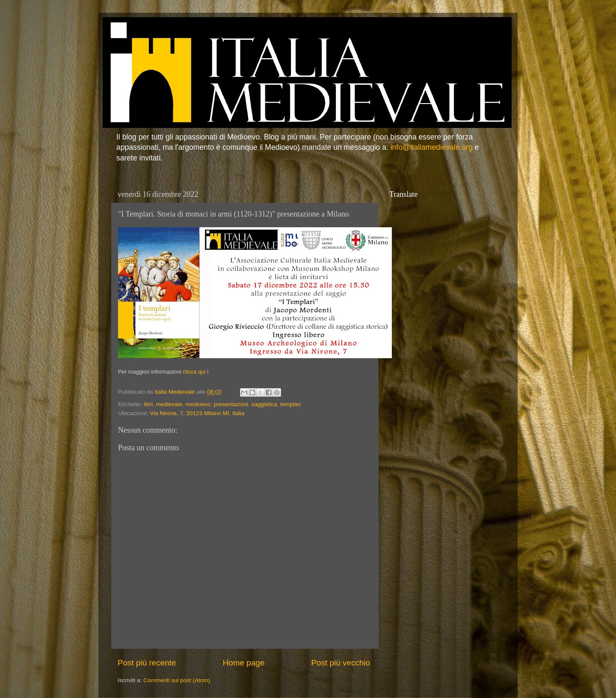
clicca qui (194, 372)
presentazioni (231, 404)
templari (290, 404)
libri (148, 404)
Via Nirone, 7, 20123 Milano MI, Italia (197, 413)
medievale (169, 404)
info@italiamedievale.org (432, 147)
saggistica (264, 404)
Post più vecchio (341, 663)
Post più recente (147, 663)
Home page (244, 663)
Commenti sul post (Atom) (177, 680)
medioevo (198, 404)
